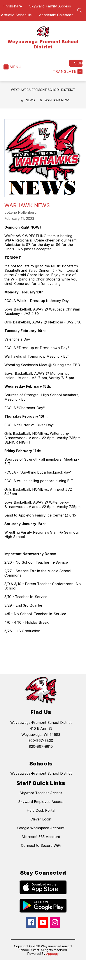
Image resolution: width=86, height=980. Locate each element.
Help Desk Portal (41, 810)
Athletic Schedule (16, 15)
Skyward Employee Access (41, 802)
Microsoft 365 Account (41, 837)
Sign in (78, 63)
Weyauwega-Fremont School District (43, 90)
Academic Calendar (56, 15)
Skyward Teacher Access (41, 793)
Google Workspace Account (41, 828)
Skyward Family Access (50, 6)
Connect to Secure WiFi (41, 845)
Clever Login (41, 819)
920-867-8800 (41, 740)
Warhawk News (57, 100)
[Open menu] (13, 67)
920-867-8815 (41, 746)
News (30, 100)
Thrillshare (12, 6)
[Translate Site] (67, 72)
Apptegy (52, 954)
